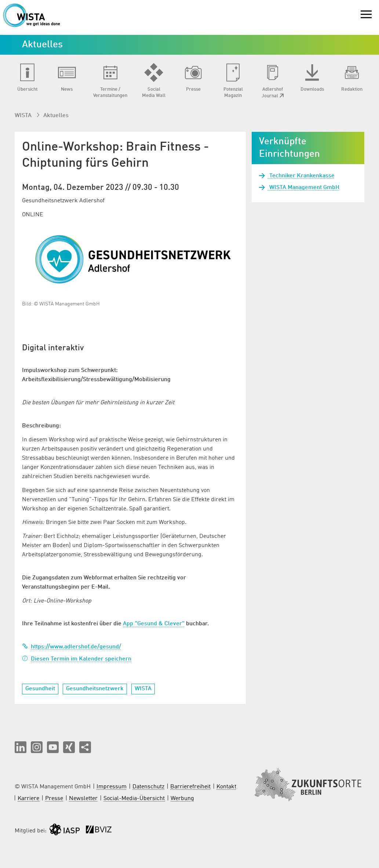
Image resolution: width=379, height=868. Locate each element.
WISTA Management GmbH (304, 188)
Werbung (182, 799)
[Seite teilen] (85, 747)
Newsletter (83, 799)
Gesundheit (40, 689)
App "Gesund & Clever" (154, 624)
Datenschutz (148, 787)
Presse (54, 799)
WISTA (24, 116)
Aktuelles (56, 116)
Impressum (112, 787)
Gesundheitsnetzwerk (95, 689)
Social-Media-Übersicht (134, 799)
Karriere (28, 799)
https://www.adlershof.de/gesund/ (72, 647)
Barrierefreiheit (190, 787)
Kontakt (226, 787)
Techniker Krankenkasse (301, 176)
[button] (21, 747)
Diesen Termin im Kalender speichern (77, 659)
